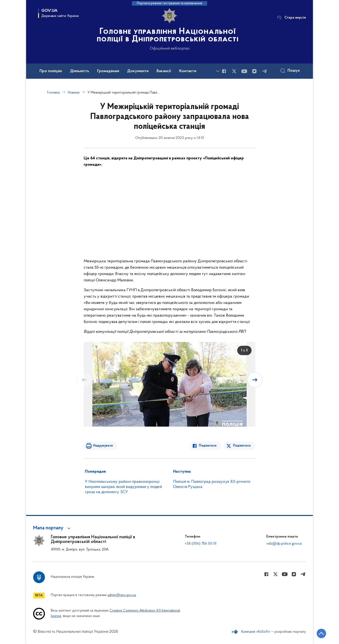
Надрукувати (103, 446)
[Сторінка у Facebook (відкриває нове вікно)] (224, 71)
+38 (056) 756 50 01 (201, 544)
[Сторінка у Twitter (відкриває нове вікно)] (234, 71)
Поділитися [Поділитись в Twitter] (242, 446)
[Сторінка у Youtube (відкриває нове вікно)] (244, 71)
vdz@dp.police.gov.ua (284, 544)
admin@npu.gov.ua (122, 595)
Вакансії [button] (164, 71)
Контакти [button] (188, 71)
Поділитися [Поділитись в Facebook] (208, 446)
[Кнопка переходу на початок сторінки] (321, 633)
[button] (53, 528)
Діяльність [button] (80, 71)
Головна (53, 93)
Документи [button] (138, 71)
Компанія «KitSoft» (256, 632)
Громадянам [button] (108, 71)
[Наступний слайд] (255, 380)
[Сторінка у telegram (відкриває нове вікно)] (264, 71)
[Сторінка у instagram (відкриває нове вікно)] (254, 71)
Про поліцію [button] (51, 71)
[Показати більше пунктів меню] (218, 71)
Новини (74, 93)
